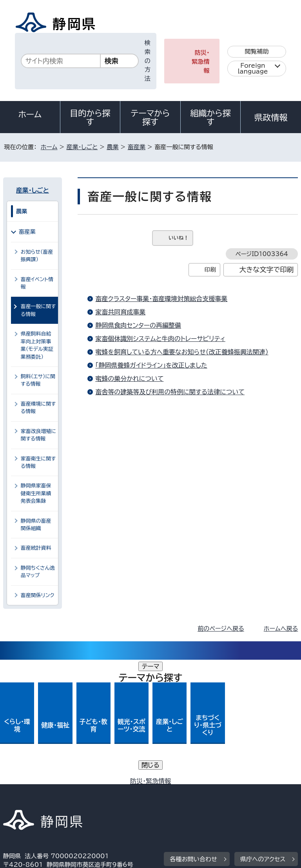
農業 (112, 147)
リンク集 (207, 792)
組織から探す (210, 117)
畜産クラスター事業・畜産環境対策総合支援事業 (161, 299)
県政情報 (271, 117)
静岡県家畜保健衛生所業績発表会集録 (36, 493)
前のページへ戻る (221, 629)
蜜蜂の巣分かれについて (129, 379)
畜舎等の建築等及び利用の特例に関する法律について (170, 392)
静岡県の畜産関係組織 (36, 525)
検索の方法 (148, 61)
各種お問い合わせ (193, 735)
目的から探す (90, 117)
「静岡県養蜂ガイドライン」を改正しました (151, 365)
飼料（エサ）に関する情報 (38, 380)
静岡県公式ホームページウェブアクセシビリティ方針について (89, 792)
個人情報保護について (127, 783)
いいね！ (179, 238)
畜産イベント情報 (37, 283)
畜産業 (136, 147)
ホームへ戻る (281, 629)
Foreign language (253, 69)
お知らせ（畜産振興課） (37, 256)
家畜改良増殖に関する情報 (38, 435)
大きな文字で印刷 (267, 270)
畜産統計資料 (36, 548)
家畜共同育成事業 (120, 312)
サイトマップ (25, 801)
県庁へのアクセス (263, 735)
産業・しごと (82, 147)
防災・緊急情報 (201, 62)
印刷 (210, 270)
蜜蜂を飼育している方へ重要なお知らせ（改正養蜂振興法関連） (182, 352)
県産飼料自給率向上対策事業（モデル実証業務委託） (37, 345)
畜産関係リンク (38, 595)
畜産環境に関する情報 (38, 408)
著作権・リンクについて (40, 783)
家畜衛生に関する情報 (38, 462)
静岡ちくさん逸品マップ (38, 572)
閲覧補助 (257, 51)
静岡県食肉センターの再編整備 (138, 325)
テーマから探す (150, 117)
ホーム (30, 114)
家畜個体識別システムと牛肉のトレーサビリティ (160, 339)
